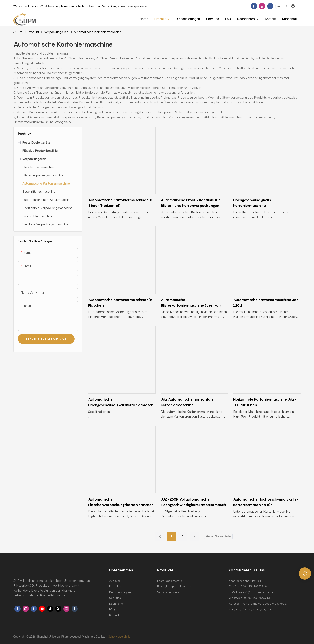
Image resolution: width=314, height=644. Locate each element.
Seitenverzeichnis (119, 637)
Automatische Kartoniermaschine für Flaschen (120, 303)
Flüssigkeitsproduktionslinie (175, 587)
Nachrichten (117, 604)
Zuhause (115, 581)
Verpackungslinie (56, 32)
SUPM (18, 32)
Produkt (33, 32)
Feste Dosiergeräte (170, 581)
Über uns (115, 598)
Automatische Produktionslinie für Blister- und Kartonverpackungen (190, 203)
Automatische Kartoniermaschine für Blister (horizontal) (120, 203)
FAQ (112, 609)
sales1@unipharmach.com (256, 592)
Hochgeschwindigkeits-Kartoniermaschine (253, 203)
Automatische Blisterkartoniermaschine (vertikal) (191, 303)
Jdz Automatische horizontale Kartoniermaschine (187, 402)
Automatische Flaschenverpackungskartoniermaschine (121, 502)
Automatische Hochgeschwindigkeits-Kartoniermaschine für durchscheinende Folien (266, 502)
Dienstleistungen (120, 592)
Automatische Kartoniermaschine (98, 32)
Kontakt (114, 615)
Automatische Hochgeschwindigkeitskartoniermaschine (121, 402)
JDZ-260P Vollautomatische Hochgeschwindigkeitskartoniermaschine (194, 502)
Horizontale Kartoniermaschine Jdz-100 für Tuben (265, 402)
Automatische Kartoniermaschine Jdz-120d (267, 303)
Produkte (115, 587)
